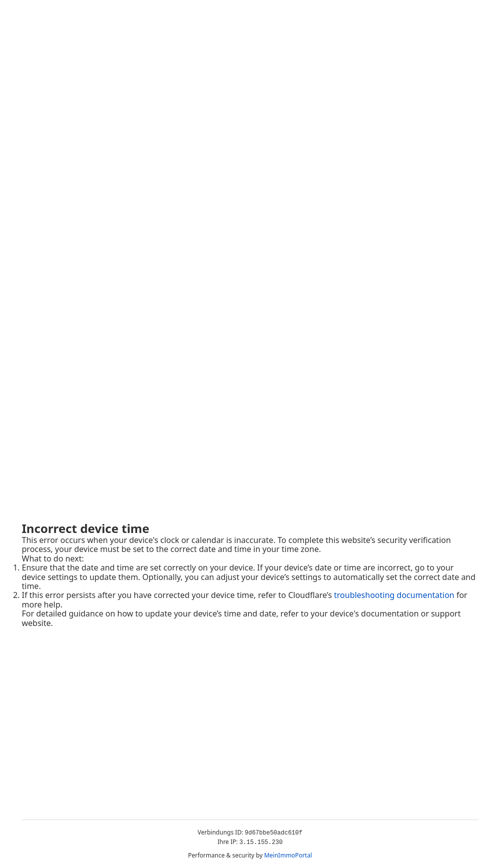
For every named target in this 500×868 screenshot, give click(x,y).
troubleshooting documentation (394, 595)
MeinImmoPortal (288, 855)
